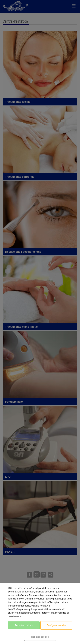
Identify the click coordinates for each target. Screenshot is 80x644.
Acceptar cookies (24, 625)
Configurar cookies (56, 625)
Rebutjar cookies (40, 637)
